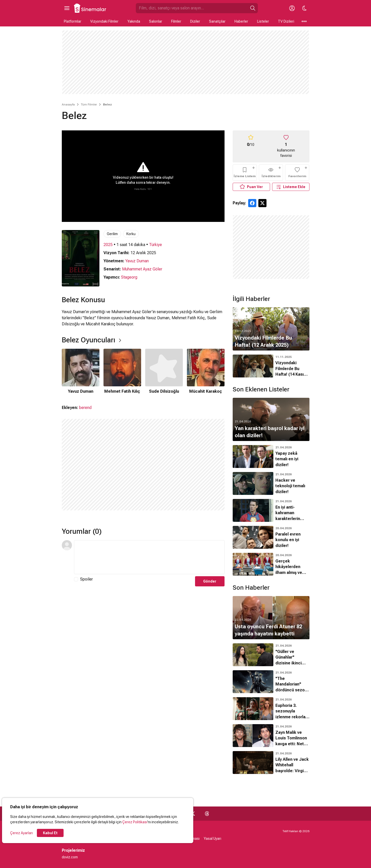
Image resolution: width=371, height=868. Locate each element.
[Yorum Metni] (149, 557)
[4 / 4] (206, 372)
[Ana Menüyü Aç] (67, 8)
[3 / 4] (164, 372)
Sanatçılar (217, 21)
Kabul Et (50, 833)
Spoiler (86, 579)
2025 (108, 245)
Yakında (134, 21)
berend (85, 408)
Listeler (263, 21)
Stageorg (129, 277)
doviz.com (70, 857)
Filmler (176, 21)
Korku (131, 234)
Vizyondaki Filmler (104, 21)
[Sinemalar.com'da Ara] (192, 8)
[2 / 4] (122, 372)
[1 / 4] (81, 372)
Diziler (195, 21)
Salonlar (156, 21)
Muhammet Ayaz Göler (142, 269)
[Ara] (253, 8)
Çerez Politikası (135, 822)
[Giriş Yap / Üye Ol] (292, 8)
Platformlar (73, 21)
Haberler (241, 21)
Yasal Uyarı (212, 839)
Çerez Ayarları (21, 833)
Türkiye (155, 245)
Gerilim (112, 234)
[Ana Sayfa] (90, 8)
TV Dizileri (286, 21)
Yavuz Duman (137, 261)
